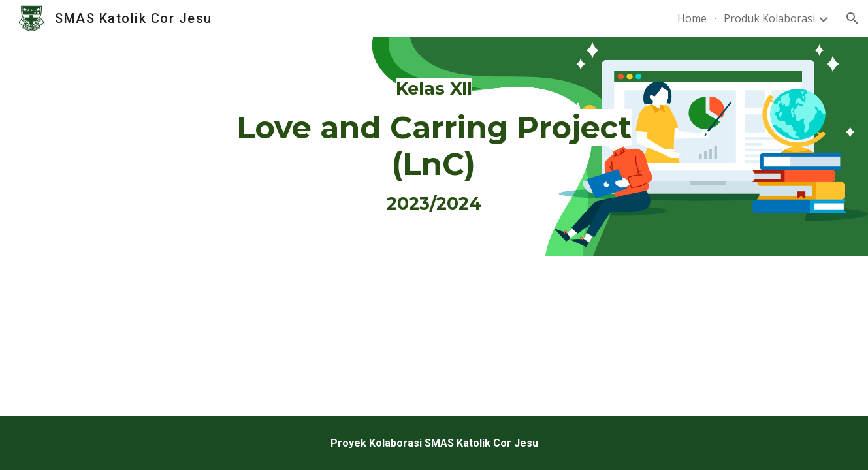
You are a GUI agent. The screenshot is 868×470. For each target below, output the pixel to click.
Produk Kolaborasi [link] (769, 18)
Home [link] (692, 18)
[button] (852, 18)
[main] (434, 146)
